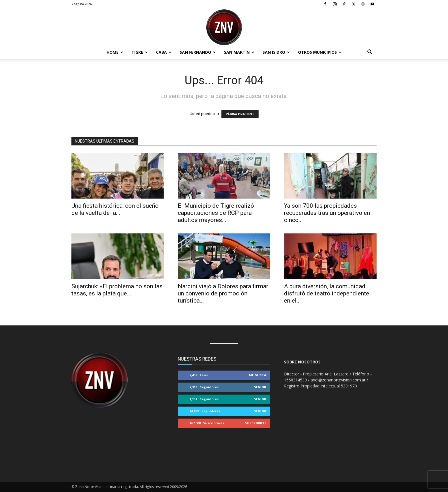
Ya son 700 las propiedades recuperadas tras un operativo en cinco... (327, 213)
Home (115, 52)
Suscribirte (256, 423)
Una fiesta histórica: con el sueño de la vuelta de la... (115, 209)
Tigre (140, 52)
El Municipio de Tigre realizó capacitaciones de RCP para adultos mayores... (216, 213)
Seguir (260, 387)
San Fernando (198, 52)
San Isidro (276, 52)
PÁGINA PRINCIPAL (240, 114)
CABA (164, 52)
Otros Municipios (320, 52)
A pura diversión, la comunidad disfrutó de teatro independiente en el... (327, 293)
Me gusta (258, 375)
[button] (370, 53)
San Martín (239, 52)
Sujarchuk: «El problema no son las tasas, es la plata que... (117, 290)
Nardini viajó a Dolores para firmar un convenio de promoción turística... (223, 293)
